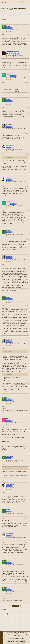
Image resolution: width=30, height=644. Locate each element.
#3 (28, 83)
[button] (3, 2)
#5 (28, 133)
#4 (28, 108)
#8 (28, 210)
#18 (28, 542)
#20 (27, 597)
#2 (28, 60)
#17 (28, 518)
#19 (28, 569)
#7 (28, 186)
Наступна (16, 606)
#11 (28, 306)
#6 (28, 154)
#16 (28, 493)
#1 (28, 35)
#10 (28, 265)
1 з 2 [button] (10, 606)
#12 (28, 349)
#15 (28, 465)
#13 (28, 407)
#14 (28, 427)
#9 (28, 239)
